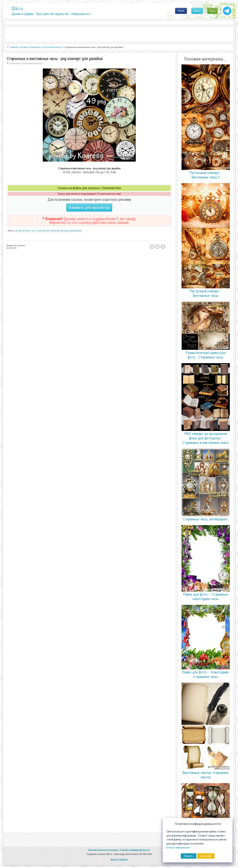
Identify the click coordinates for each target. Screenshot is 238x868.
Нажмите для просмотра (89, 207)
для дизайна (76, 231)
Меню (197, 11)
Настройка (206, 856)
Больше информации (178, 848)
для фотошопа (64, 231)
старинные (41, 231)
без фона (27, 231)
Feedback (123, 860)
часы (34, 231)
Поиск (181, 11)
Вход (212, 11)
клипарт (18, 231)
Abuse (114, 860)
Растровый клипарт (32, 63)
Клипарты (15, 63)
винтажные (52, 231)
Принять (189, 856)
